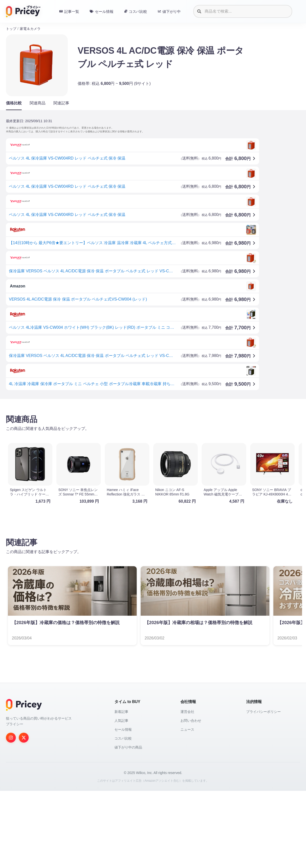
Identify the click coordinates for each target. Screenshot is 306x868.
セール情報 (123, 807)
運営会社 (187, 789)
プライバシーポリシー (263, 789)
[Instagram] (11, 815)
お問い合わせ (191, 798)
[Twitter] (24, 815)
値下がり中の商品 (128, 824)
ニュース (187, 807)
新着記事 (121, 789)
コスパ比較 (123, 816)
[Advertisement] (153, 442)
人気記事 (121, 798)
